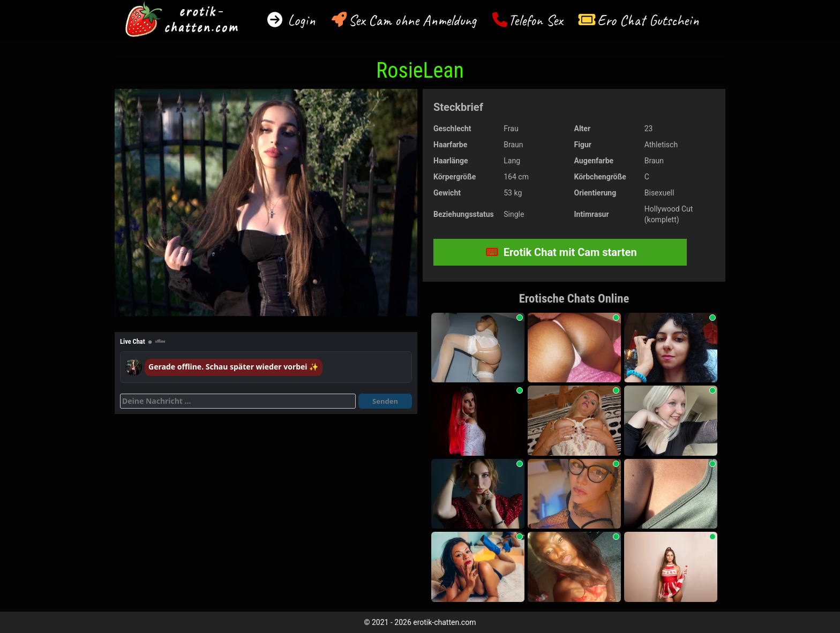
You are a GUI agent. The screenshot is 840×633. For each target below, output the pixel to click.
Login (300, 20)
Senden (385, 401)
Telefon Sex (535, 20)
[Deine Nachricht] (238, 401)
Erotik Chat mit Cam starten (561, 252)
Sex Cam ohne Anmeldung (412, 20)
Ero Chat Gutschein (648, 20)
